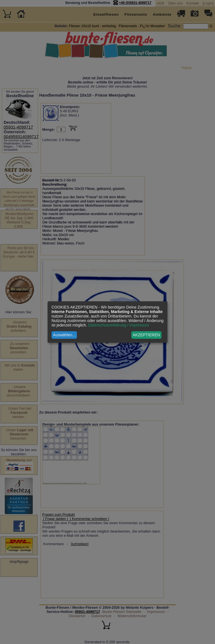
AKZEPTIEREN (146, 335)
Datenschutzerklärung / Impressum (119, 325)
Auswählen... (64, 335)
